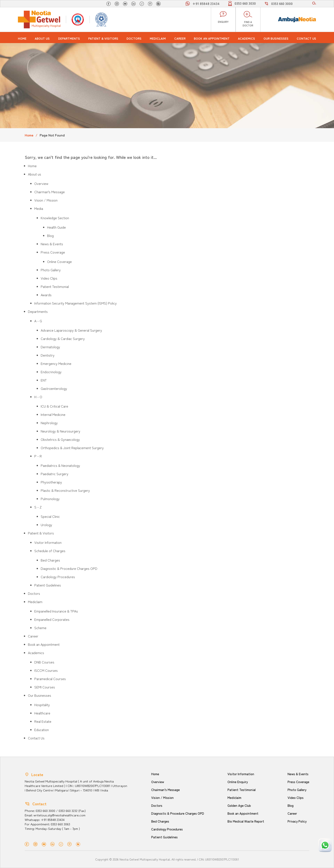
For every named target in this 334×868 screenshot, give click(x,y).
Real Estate (43, 721)
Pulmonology (50, 499)
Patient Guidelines (48, 585)
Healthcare (42, 713)
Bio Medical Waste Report (246, 821)
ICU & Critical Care (54, 406)
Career (180, 38)
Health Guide (56, 227)
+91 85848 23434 (206, 3)
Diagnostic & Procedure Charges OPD (69, 568)
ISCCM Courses (46, 670)
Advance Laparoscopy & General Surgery (71, 330)
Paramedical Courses (50, 679)
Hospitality (42, 705)
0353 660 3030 (245, 3)
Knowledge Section (55, 218)
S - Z (38, 507)
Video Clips (49, 278)
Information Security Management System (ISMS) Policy (76, 303)
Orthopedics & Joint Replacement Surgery (72, 448)
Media (39, 208)
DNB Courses (44, 662)
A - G (38, 321)
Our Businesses (276, 38)
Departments (69, 38)
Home (22, 38)
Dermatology (50, 347)
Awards (46, 295)
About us (42, 38)
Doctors (134, 38)
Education (42, 730)
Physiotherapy (51, 482)
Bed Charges (50, 560)
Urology (46, 525)
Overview (41, 183)
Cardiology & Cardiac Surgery (63, 338)
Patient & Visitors (103, 38)
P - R (38, 456)
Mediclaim (158, 38)
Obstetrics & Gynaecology (60, 439)
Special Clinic (50, 516)
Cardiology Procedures (58, 577)
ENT (44, 380)
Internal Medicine (53, 414)
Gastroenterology (54, 388)
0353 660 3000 (282, 3)
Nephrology (49, 423)
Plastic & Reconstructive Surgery (65, 490)
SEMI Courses (45, 687)
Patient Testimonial (55, 286)
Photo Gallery (51, 270)
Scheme (40, 628)
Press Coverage (53, 252)
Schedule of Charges (50, 551)
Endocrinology (51, 372)
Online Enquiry (237, 782)
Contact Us (306, 38)
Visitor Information (48, 542)
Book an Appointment (212, 38)
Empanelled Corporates (52, 619)
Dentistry (48, 355)
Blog (50, 235)
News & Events (52, 244)
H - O (38, 397)
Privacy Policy (297, 821)
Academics (246, 38)
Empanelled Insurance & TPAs (56, 611)
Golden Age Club (239, 805)
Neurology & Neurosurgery (60, 431)
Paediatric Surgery (55, 474)
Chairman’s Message (50, 192)
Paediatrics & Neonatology (60, 465)
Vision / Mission (46, 200)
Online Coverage (59, 261)
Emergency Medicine (56, 363)
